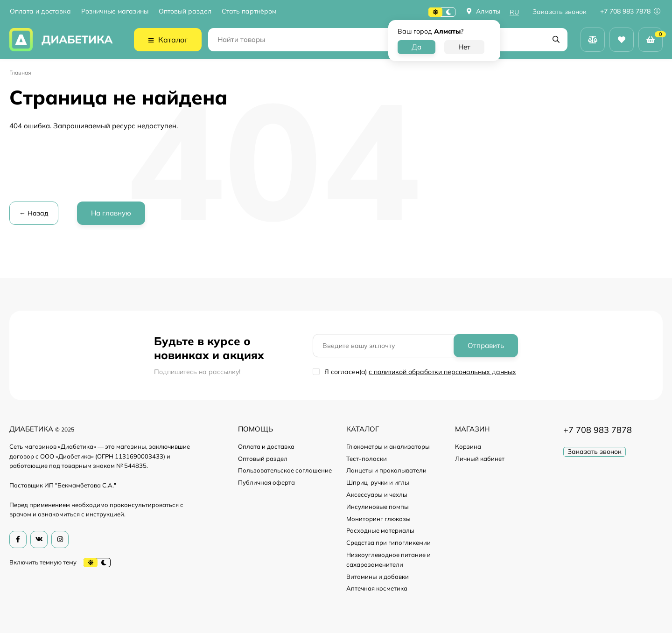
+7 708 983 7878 (630, 11)
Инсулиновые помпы (378, 507)
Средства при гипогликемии (388, 543)
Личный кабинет (480, 459)
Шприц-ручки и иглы (378, 482)
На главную (111, 213)
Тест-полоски (367, 459)
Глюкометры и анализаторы (388, 446)
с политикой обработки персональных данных (442, 372)
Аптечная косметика (377, 588)
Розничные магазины (115, 11)
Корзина (468, 446)
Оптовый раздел (185, 11)
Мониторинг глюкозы (378, 519)
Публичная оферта (266, 482)
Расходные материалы (380, 530)
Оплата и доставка (40, 11)
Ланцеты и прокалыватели (386, 470)
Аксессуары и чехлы (377, 494)
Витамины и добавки (378, 577)
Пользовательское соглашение (285, 470)
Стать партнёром (249, 11)
